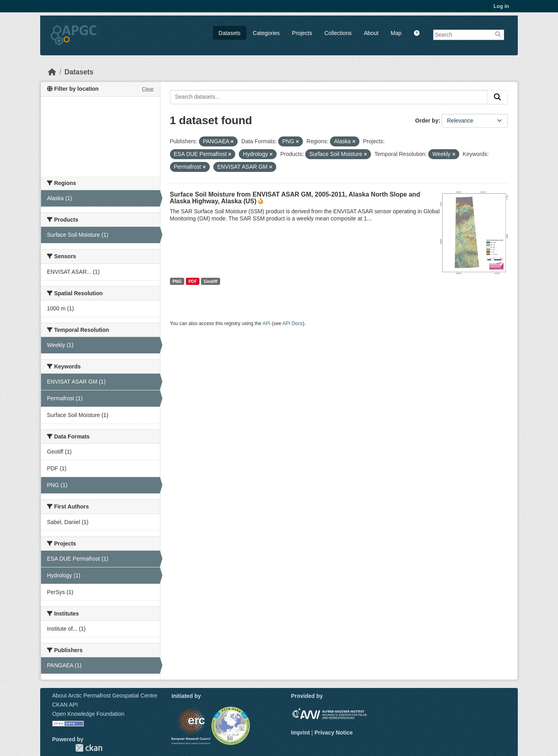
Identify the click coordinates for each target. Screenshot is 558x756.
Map (396, 33)
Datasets (229, 33)
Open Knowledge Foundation (88, 714)
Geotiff (211, 281)
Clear (148, 89)
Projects (302, 33)
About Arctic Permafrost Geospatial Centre (105, 696)
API (267, 323)
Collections (338, 33)
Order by (427, 121)
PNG (177, 281)
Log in (501, 6)
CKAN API (65, 705)
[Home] (52, 72)
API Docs (292, 323)
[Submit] (498, 97)
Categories (266, 33)
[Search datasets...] (329, 97)
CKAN (89, 748)
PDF (193, 281)
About (371, 33)
